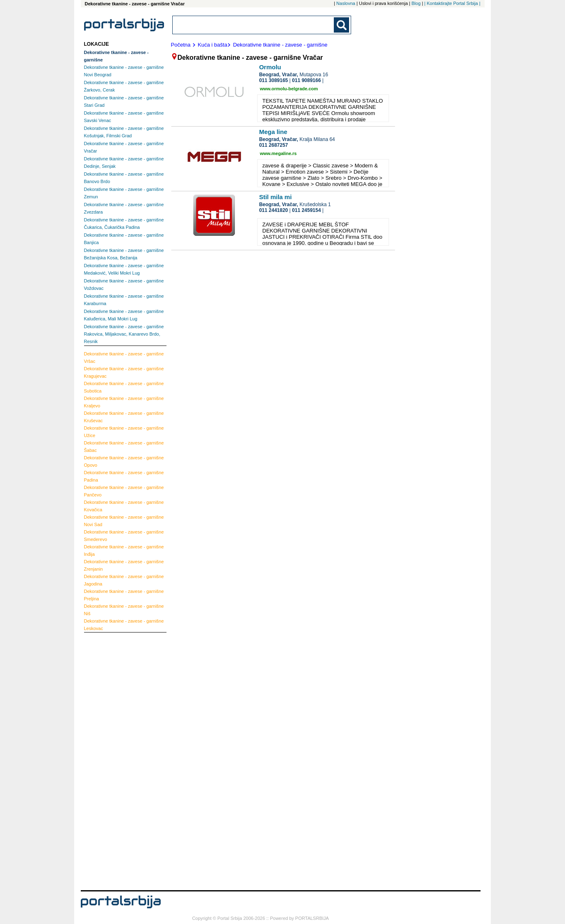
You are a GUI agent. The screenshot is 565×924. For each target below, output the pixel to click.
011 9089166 (307, 80)
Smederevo (124, 536)
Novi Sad (124, 521)
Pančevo (124, 491)
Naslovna (346, 3)
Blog (416, 3)
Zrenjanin (124, 565)
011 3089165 (274, 80)
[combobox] (254, 25)
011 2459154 (307, 210)
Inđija (124, 550)
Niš (124, 610)
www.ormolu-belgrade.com (289, 89)
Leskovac (124, 625)
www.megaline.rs (278, 153)
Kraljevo (124, 402)
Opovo (124, 461)
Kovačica (124, 506)
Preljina (124, 595)
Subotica (124, 387)
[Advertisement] (117, 760)
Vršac (124, 357)
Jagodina (124, 580)
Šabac (124, 447)
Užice (124, 432)
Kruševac (124, 417)
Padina (124, 476)
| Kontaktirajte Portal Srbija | (452, 3)
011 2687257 (274, 145)
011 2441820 (274, 210)
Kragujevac (124, 372)
